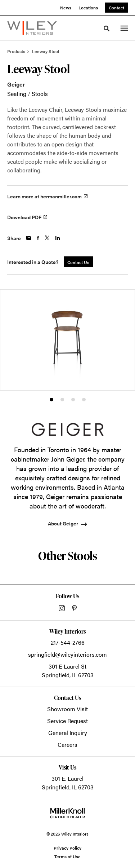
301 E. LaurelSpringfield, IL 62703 (68, 783)
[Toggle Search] (107, 28)
